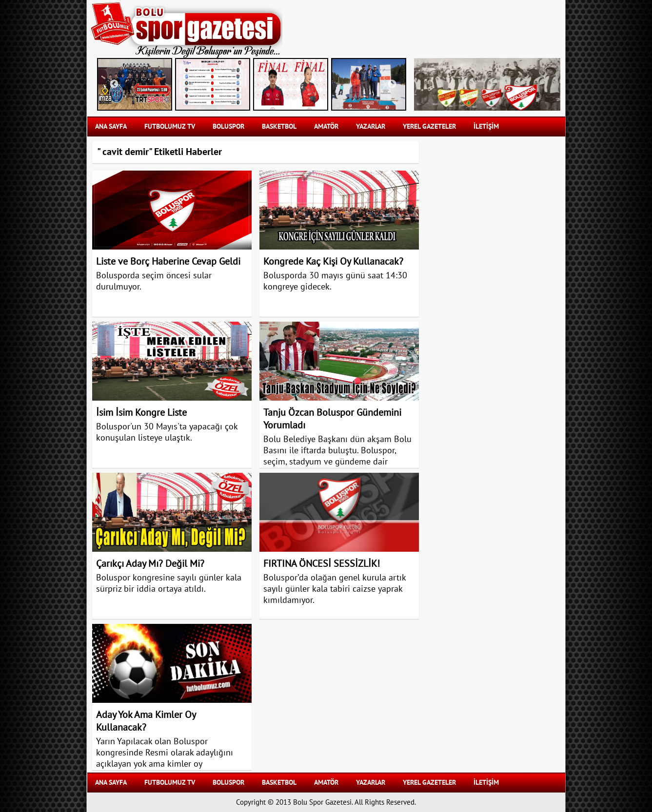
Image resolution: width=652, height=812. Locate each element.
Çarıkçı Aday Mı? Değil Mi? (150, 564)
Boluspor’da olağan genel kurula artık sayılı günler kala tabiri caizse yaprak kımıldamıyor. (335, 589)
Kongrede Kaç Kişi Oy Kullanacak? (333, 262)
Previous (114, 84)
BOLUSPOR (228, 126)
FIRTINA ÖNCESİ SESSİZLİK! (322, 564)
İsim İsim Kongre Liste (141, 413)
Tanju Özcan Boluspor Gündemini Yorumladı (332, 419)
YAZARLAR (371, 126)
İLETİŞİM (486, 126)
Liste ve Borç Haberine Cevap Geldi (168, 262)
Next (392, 84)
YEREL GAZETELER (429, 126)
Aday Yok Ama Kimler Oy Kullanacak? (146, 721)
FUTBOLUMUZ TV (170, 126)
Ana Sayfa (111, 126)
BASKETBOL (279, 126)
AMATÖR (326, 126)
